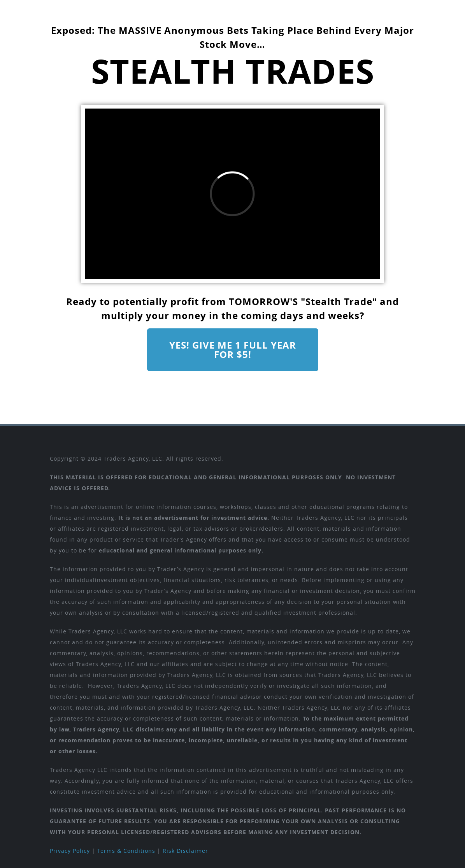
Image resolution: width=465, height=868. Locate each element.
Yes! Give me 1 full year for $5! (233, 350)
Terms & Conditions (126, 851)
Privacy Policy (70, 851)
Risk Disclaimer (185, 851)
